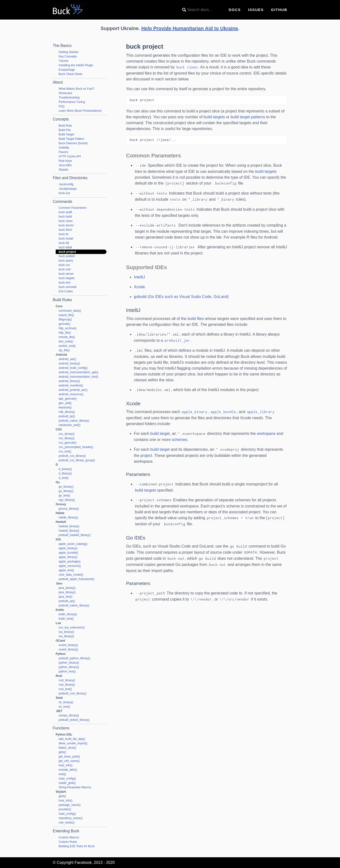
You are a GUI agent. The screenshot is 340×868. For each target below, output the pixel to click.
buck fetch (65, 230)
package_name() (70, 805)
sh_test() (64, 707)
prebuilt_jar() (67, 416)
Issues (256, 10)
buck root (65, 269)
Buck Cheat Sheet (70, 74)
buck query (66, 261)
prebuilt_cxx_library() (72, 456)
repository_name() (70, 818)
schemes (180, 436)
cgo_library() (67, 500)
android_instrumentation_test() (79, 377)
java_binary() (67, 588)
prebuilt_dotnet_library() (74, 720)
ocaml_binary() (68, 645)
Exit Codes (66, 291)
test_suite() (66, 341)
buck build (65, 217)
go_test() (64, 495)
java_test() (65, 597)
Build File (65, 130)
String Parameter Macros (75, 787)
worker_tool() (67, 346)
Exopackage (67, 70)
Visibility (64, 148)
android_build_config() (73, 368)
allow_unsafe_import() (73, 743)
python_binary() (69, 663)
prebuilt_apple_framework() (76, 579)
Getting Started (69, 52)
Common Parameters (73, 208)
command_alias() (70, 311)
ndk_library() (67, 412)
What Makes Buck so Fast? (76, 89)
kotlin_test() (66, 619)
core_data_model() (71, 575)
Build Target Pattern (71, 139)
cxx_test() (65, 451)
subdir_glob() (67, 783)
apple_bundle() (68, 553)
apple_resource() (70, 566)
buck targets (67, 278)
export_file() (66, 315)
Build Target (66, 134)
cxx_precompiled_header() (76, 447)
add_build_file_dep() (72, 739)
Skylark (63, 170)
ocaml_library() (68, 649)
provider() (65, 809)
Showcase (65, 93)
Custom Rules (68, 842)
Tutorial (64, 61)
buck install (66, 239)
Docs (235, 10)
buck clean (66, 221)
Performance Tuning (72, 102)
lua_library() (66, 636)
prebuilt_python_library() (74, 658)
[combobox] (202, 10)
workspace (266, 430)
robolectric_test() (69, 425)
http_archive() (68, 328)
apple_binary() (68, 548)
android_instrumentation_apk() (79, 372)
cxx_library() (67, 438)
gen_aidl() (65, 403)
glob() (62, 752)
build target (213, 117)
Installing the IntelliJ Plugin (76, 65)
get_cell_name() (69, 761)
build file (195, 317)
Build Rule (65, 126)
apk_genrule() (68, 399)
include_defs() (68, 770)
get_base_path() (69, 757)
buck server (66, 274)
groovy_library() (69, 509)
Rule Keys (65, 161)
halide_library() (68, 517)
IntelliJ (139, 275)
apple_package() (69, 561)
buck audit (65, 212)
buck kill (64, 243)
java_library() (67, 592)
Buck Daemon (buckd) (73, 143)
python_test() (67, 671)
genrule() (64, 324)
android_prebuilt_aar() (73, 390)
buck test (64, 283)
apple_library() (68, 557)
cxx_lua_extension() (72, 627)
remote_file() (67, 337)
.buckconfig (66, 184)
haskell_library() (69, 531)
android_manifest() (71, 385)
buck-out (64, 193)
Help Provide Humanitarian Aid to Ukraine (190, 28)
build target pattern (247, 117)
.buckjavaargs (68, 189)
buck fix (64, 234)
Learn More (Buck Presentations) (80, 111)
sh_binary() (66, 702)
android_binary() (69, 363)
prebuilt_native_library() (74, 421)
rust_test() (65, 689)
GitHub (279, 10)
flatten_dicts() (67, 748)
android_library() (69, 381)
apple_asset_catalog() (73, 544)
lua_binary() (66, 632)
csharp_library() (69, 715)
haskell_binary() (69, 526)
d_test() (64, 478)
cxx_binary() (67, 434)
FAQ (62, 106)
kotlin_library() (68, 614)
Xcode (139, 285)
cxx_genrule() (68, 443)
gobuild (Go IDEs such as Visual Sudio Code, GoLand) (181, 295)
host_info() (66, 765)
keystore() (65, 407)
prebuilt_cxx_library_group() (77, 460)
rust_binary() (67, 680)
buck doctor (66, 225)
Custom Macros (69, 837)
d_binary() (65, 469)
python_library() (69, 667)
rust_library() (67, 685)
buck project (67, 252)
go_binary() (66, 487)
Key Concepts (68, 56)
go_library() (66, 491)
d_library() (65, 473)
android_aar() (67, 359)
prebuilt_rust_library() (72, 693)
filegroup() (65, 319)
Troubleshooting (69, 98)
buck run (64, 265)
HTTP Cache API (70, 156)
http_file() (65, 333)
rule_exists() (67, 823)
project (146, 452)
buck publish (67, 256)
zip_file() (64, 350)
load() (62, 774)
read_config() (67, 779)
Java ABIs (65, 165)
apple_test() (66, 570)
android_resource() (71, 394)
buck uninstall (68, 287)
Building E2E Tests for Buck (77, 846)
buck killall (65, 247)
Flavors (63, 152)
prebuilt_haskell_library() (75, 535)
